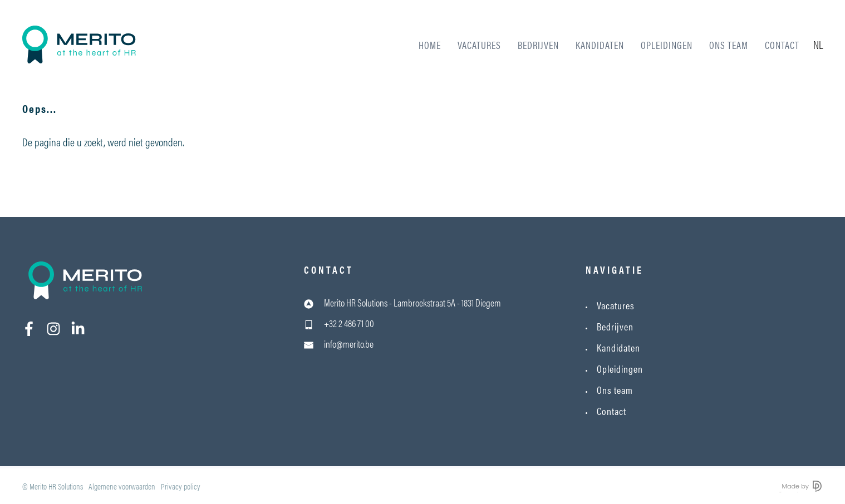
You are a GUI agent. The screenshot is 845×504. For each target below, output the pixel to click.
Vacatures (479, 45)
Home (430, 45)
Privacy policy (181, 486)
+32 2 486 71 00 (349, 323)
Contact (782, 45)
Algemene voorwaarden (122, 486)
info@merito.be (349, 344)
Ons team (729, 45)
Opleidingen (667, 45)
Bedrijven (538, 45)
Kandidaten (600, 45)
